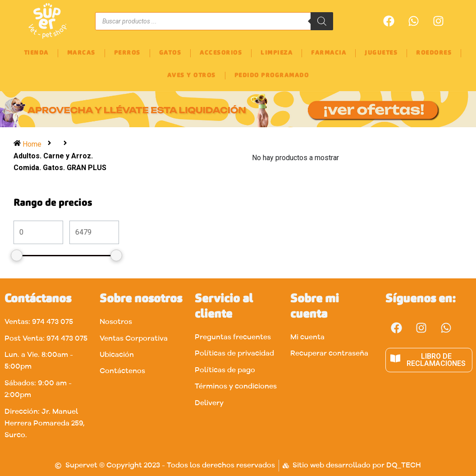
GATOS (170, 53)
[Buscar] (322, 21)
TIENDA (36, 53)
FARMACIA (329, 53)
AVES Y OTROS (192, 76)
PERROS (127, 53)
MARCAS (81, 53)
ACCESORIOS (221, 53)
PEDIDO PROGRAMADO (272, 76)
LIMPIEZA (277, 53)
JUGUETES (381, 53)
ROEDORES (434, 53)
